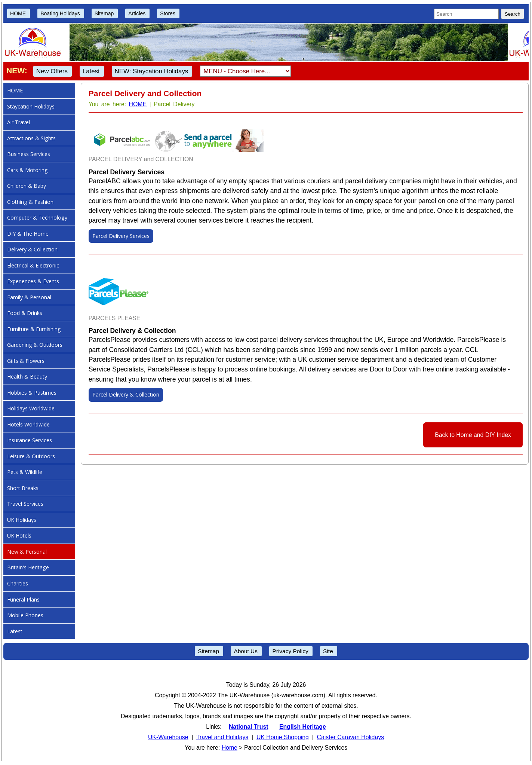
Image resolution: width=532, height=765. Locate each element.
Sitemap (104, 13)
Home (230, 748)
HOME (18, 13)
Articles (137, 13)
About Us (246, 651)
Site (328, 651)
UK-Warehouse (168, 737)
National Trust (249, 727)
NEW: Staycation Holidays (152, 71)
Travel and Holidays (222, 737)
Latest (91, 71)
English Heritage (303, 727)
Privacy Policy (290, 651)
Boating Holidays (60, 13)
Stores (168, 13)
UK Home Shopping (283, 737)
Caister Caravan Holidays (350, 737)
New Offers (52, 71)
